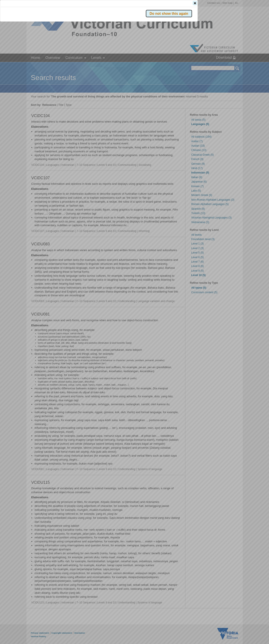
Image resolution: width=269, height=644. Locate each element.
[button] (230, 66)
